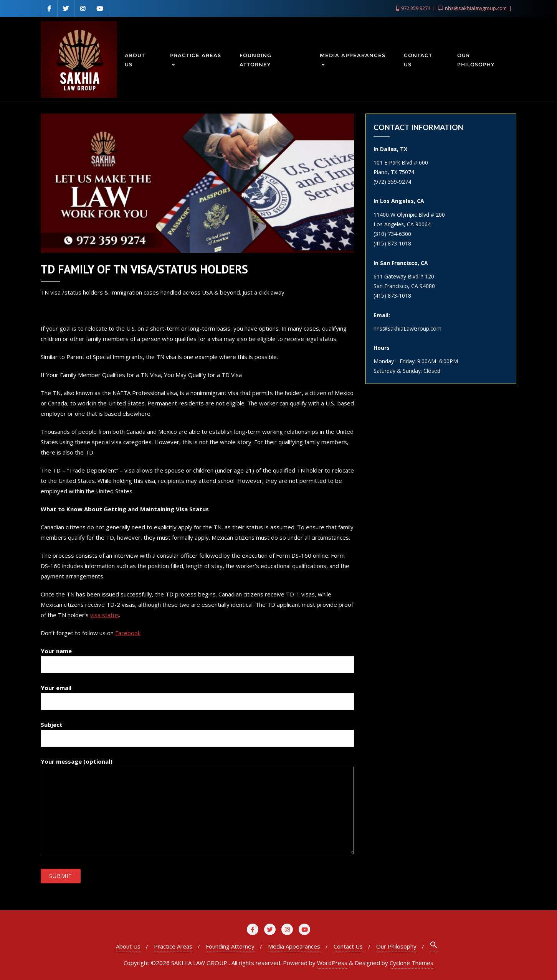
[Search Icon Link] (434, 946)
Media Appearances (294, 946)
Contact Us (348, 946)
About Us (128, 946)
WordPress (332, 963)
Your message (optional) (198, 806)
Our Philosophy (396, 946)
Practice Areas (173, 946)
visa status (105, 615)
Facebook (128, 633)
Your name (198, 658)
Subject (198, 731)
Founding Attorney (230, 946)
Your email (198, 695)
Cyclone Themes (412, 963)
